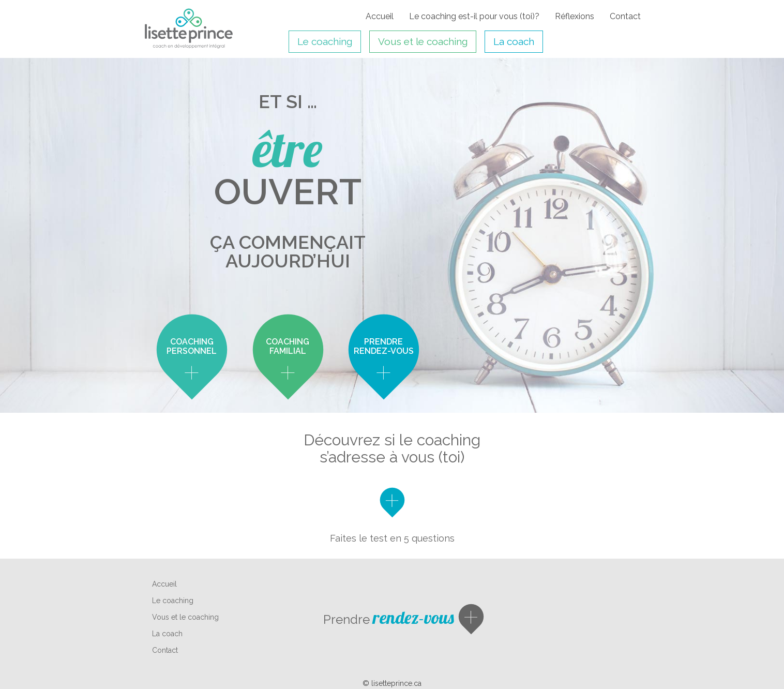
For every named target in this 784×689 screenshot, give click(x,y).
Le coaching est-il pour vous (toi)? (474, 16)
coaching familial (288, 346)
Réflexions (575, 16)
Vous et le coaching (423, 41)
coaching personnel (192, 346)
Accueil (380, 16)
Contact (625, 16)
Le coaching (325, 41)
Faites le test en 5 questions (392, 538)
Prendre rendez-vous (384, 346)
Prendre (389, 619)
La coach (514, 41)
